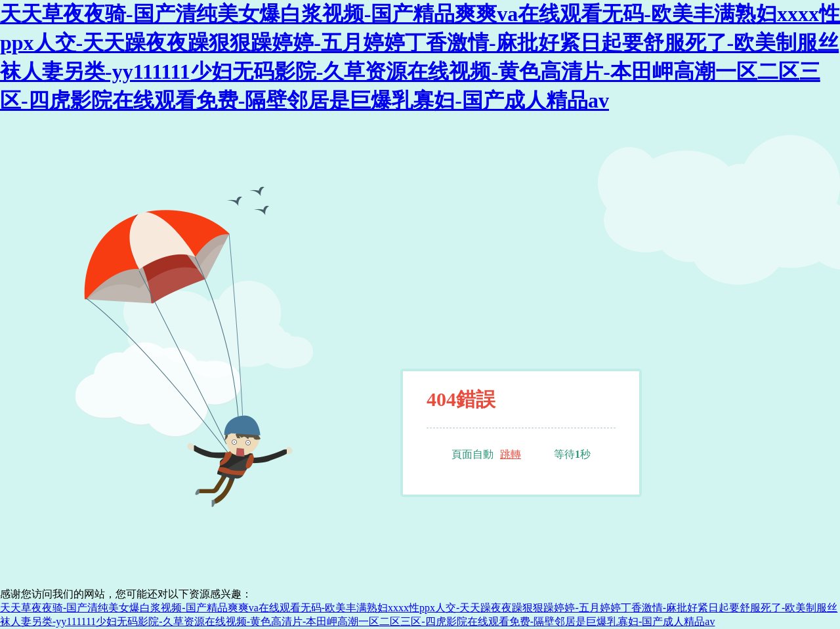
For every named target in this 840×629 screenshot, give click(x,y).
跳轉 (511, 454)
